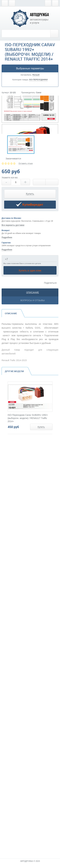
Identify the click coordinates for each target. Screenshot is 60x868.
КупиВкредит (30, 205)
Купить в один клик (30, 271)
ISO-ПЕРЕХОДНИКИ (38, 80)
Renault (36, 75)
